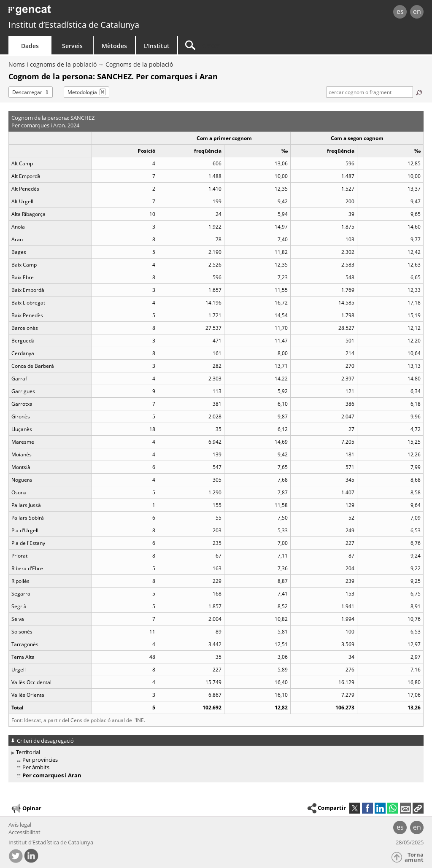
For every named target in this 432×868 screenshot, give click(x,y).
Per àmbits (36, 767)
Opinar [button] (26, 809)
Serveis (72, 46)
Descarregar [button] (27, 92)
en (417, 11)
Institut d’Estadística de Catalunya (74, 25)
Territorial (28, 752)
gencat (92, 12)
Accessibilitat (24, 832)
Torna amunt (414, 857)
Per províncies (40, 760)
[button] (418, 808)
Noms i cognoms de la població (53, 64)
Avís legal (20, 825)
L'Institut (157, 46)
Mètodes (114, 46)
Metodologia (82, 92)
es (400, 11)
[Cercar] (250, 45)
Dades (30, 46)
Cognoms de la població (139, 64)
